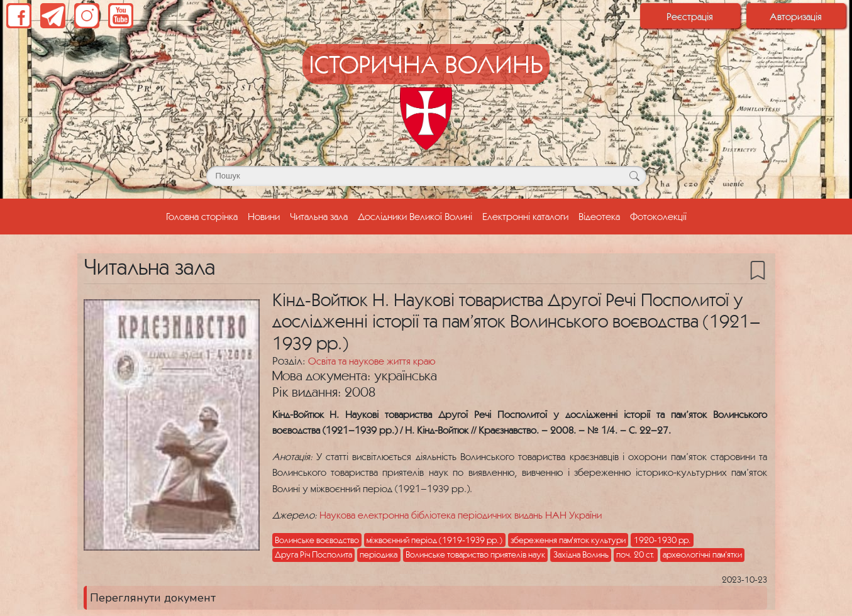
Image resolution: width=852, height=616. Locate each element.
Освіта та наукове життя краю (372, 361)
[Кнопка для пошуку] (635, 176)
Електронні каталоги (525, 216)
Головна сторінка (204, 215)
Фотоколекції (658, 216)
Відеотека (599, 216)
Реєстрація (690, 16)
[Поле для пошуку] (426, 176)
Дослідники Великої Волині (415, 216)
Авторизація (796, 16)
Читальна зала (319, 216)
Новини (264, 216)
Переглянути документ (153, 598)
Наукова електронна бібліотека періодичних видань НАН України (461, 515)
